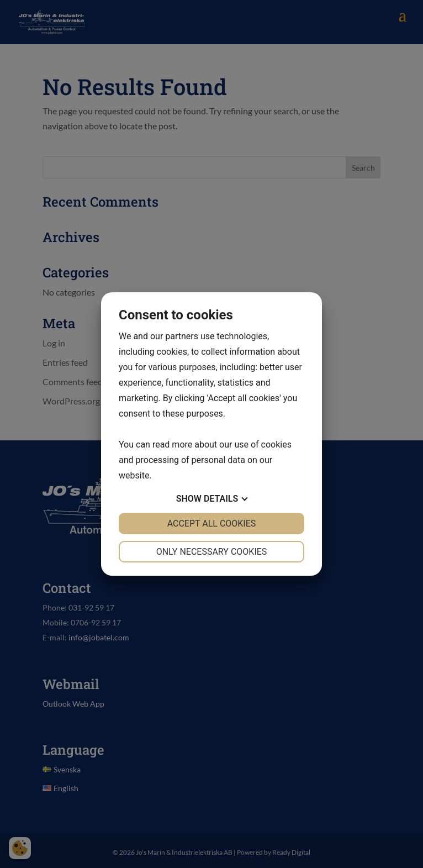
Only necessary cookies (212, 552)
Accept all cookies (212, 524)
